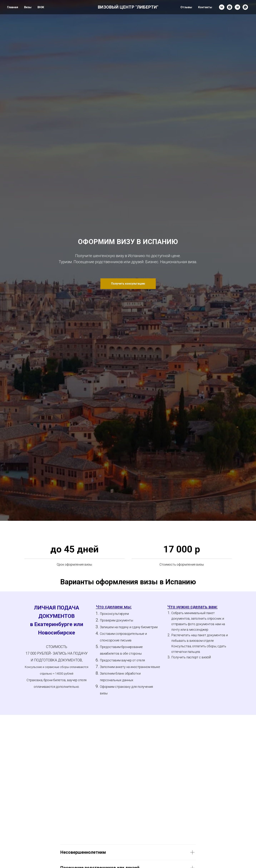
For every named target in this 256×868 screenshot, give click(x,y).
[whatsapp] (245, 7)
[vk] (222, 7)
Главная (13, 7)
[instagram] (230, 7)
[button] (128, 284)
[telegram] (237, 7)
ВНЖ (41, 7)
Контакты (205, 7)
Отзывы (186, 7)
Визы (28, 7)
